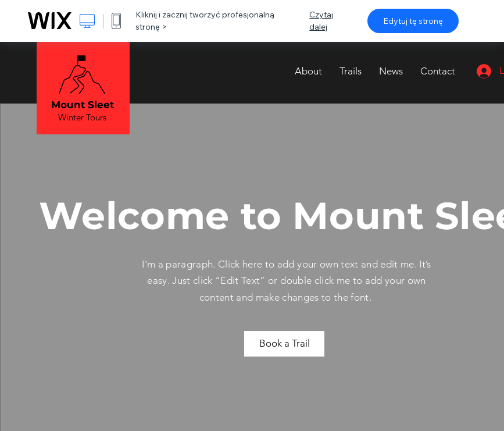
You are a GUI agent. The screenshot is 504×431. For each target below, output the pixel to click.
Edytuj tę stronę (413, 21)
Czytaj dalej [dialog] (321, 21)
